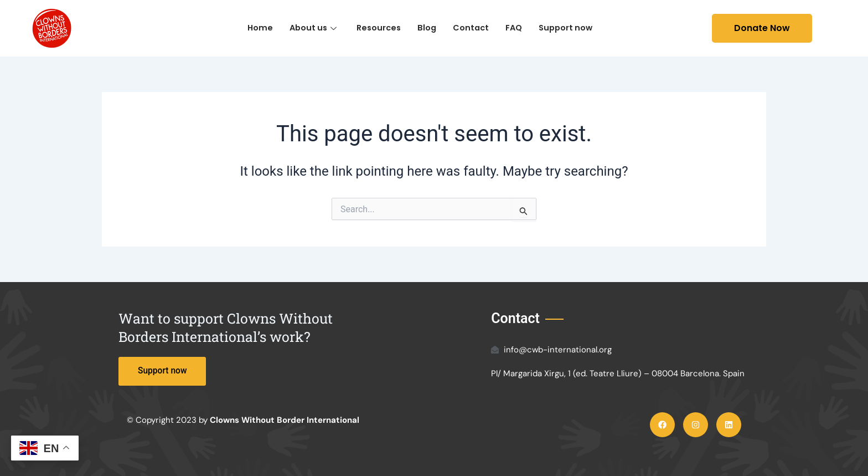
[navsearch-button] (695, 28)
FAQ (516, 28)
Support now (570, 28)
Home (255, 28)
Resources (378, 28)
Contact (472, 28)
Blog (427, 28)
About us (310, 28)
